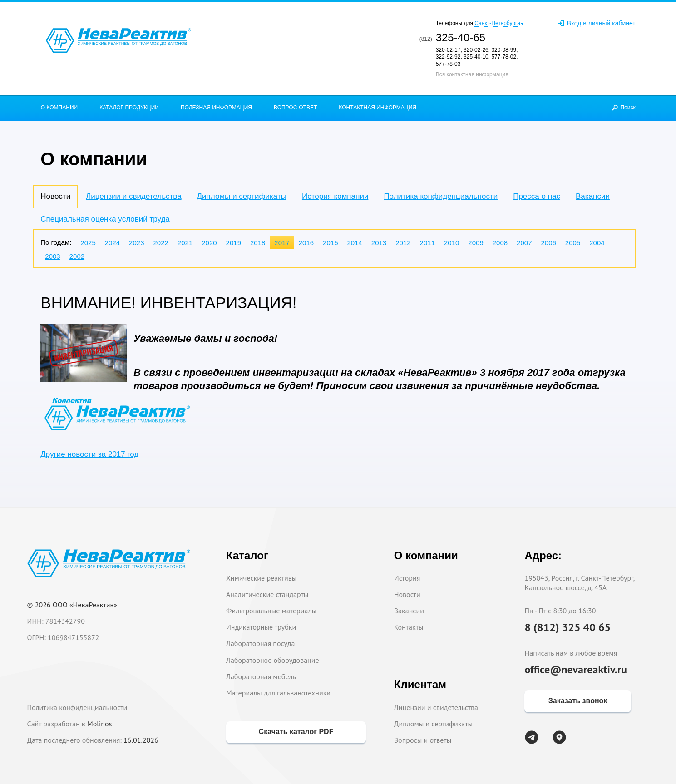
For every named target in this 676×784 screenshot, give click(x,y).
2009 (476, 243)
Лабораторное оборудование (273, 660)
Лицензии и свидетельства (133, 196)
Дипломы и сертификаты (242, 196)
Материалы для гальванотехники (278, 693)
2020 (209, 243)
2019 (234, 243)
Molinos (99, 724)
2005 (573, 243)
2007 (524, 243)
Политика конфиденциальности (441, 196)
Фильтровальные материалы (271, 611)
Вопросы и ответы (423, 740)
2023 (136, 243)
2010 (451, 243)
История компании (335, 196)
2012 (403, 243)
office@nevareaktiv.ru (576, 669)
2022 (160, 243)
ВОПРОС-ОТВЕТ (295, 108)
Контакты (409, 627)
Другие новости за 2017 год (89, 454)
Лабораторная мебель (261, 676)
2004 (597, 243)
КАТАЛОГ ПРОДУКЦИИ (129, 108)
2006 (548, 243)
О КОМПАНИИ (59, 108)
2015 (330, 243)
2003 (52, 256)
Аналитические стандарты (267, 594)
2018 (258, 243)
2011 (427, 243)
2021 (185, 243)
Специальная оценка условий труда (105, 219)
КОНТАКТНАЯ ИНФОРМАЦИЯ (377, 108)
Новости (407, 594)
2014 (354, 243)
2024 (112, 243)
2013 (379, 243)
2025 (88, 243)
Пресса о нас (537, 196)
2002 (77, 256)
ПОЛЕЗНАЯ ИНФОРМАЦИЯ (216, 108)
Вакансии (593, 196)
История (407, 578)
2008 (500, 243)
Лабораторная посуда (260, 643)
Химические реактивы (262, 578)
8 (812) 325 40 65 (567, 627)
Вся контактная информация (472, 74)
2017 (282, 243)
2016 (306, 243)
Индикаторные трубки (261, 627)
